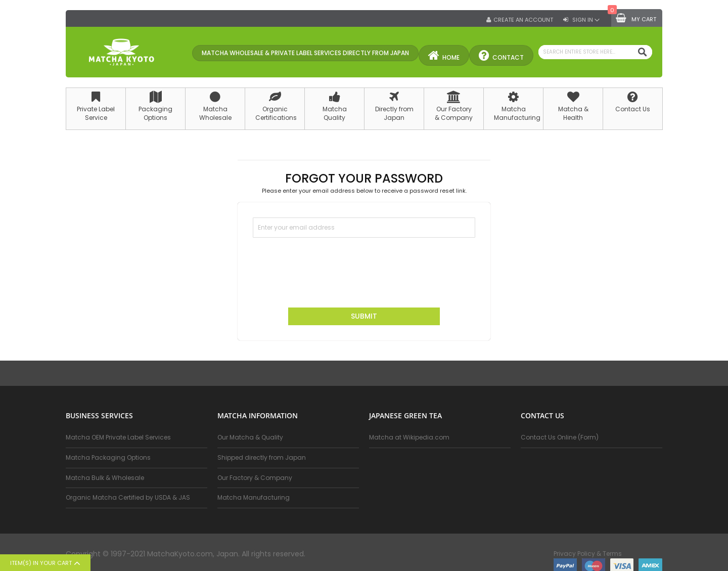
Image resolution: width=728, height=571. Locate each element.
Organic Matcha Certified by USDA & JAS (128, 497)
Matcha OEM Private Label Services (118, 438)
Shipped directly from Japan (262, 457)
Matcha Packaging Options (108, 457)
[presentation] (330, 268)
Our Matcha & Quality (250, 438)
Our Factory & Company (255, 478)
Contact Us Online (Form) (560, 438)
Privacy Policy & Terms (588, 554)
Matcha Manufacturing (254, 497)
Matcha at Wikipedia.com (409, 438)
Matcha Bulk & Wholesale (105, 478)
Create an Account (523, 20)
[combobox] (595, 52)
